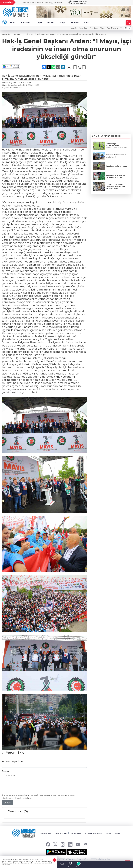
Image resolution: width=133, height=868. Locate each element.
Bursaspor (25, 23)
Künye (108, 833)
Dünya (39, 23)
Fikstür (102, 28)
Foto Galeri (94, 28)
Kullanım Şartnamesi (93, 833)
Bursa (13, 23)
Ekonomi (75, 23)
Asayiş (62, 23)
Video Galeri (83, 28)
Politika (51, 23)
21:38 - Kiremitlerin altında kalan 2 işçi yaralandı (40, 2)
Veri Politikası (76, 833)
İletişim (118, 833)
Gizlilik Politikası (45, 833)
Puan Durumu (112, 28)
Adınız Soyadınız (13, 761)
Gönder (8, 803)
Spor (87, 23)
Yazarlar (74, 28)
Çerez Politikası (61, 833)
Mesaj (6, 771)
